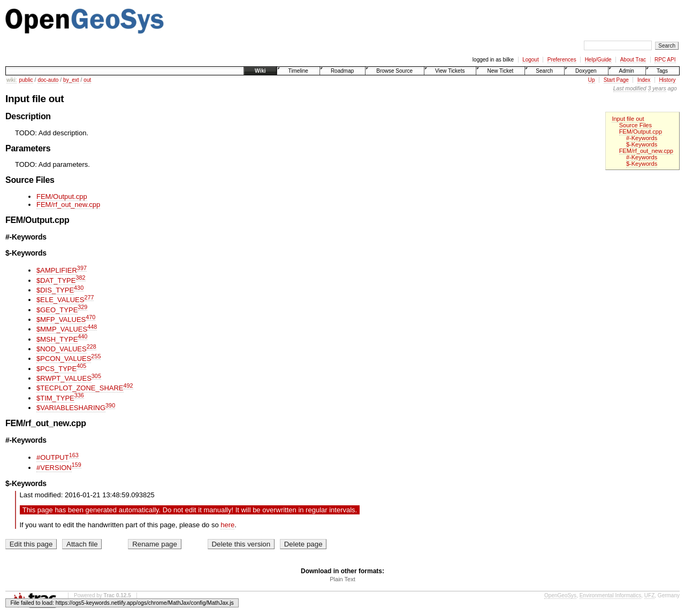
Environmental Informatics (611, 595)
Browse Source (394, 71)
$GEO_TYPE (57, 310)
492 (128, 386)
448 (92, 327)
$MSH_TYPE (57, 339)
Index (644, 80)
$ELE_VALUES (60, 300)
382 (80, 278)
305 (96, 376)
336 (79, 395)
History (667, 80)
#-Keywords (642, 138)
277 (89, 297)
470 (90, 317)
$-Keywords (642, 144)
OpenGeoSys (560, 595)
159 (77, 465)
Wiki (260, 71)
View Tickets (450, 71)
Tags (662, 71)
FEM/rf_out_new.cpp (646, 151)
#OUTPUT (53, 457)
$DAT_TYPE (56, 280)
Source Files (635, 125)
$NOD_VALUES (62, 349)
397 (82, 268)
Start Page (616, 80)
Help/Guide (598, 60)
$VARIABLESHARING (71, 408)
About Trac (633, 60)
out (87, 80)
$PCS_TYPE (56, 369)
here (227, 525)
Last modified (630, 88)
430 (79, 288)
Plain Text (342, 579)
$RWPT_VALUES (64, 378)
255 (96, 356)
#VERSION (54, 468)
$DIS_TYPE (55, 290)
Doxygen (586, 71)
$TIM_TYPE (55, 398)
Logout (531, 60)
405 (81, 366)
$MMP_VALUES (62, 329)
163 (74, 455)
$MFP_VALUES (61, 319)
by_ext (71, 80)
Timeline (298, 71)
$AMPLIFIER (57, 270)
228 (92, 346)
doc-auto (48, 80)
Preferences (562, 60)
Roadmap (342, 71)
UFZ (649, 595)
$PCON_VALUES (64, 359)
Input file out (628, 119)
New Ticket (500, 71)
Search (544, 71)
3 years (657, 88)
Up (592, 80)
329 (82, 307)
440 (82, 336)
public (26, 80)
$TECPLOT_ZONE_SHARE (80, 388)
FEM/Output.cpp (641, 132)
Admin (627, 71)
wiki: (12, 80)
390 (110, 405)
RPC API (665, 60)
